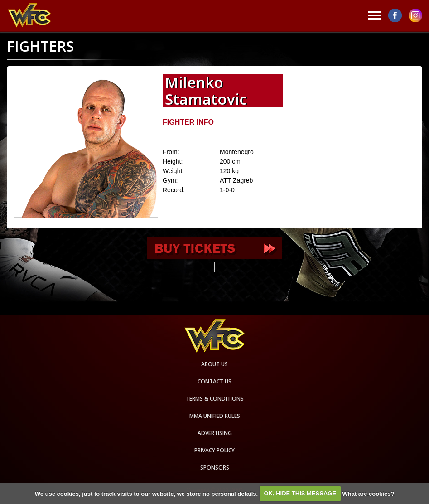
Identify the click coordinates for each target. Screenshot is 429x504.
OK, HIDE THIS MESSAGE (300, 493)
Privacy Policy (214, 450)
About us (214, 364)
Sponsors (215, 468)
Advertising (215, 433)
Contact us (214, 381)
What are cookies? (368, 493)
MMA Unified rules (215, 416)
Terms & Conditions (215, 399)
